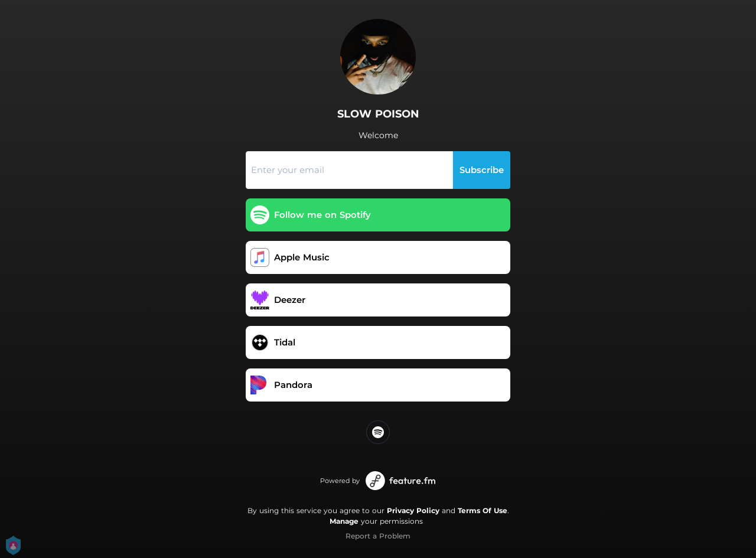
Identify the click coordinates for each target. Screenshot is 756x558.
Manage (344, 521)
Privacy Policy (413, 510)
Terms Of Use (483, 510)
